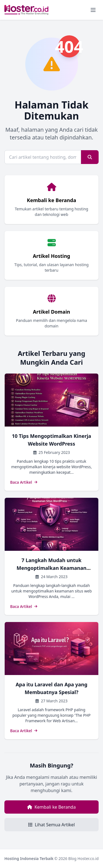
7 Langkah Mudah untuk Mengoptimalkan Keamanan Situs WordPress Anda (51, 568)
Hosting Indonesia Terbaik (29, 858)
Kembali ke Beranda (51, 807)
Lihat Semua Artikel (52, 825)
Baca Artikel (24, 482)
